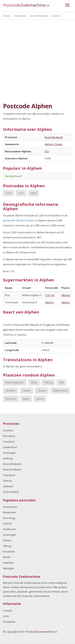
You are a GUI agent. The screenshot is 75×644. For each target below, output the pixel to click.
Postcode (26, 5)
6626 (34, 193)
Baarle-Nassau (15, 382)
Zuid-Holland (11, 492)
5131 (21, 193)
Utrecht (7, 481)
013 (47, 151)
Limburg (8, 458)
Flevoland (9, 436)
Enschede (9, 551)
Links (6, 616)
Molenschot (60, 391)
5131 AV (50, 295)
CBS (12, 271)
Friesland (9, 442)
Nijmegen (9, 568)
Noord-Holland (12, 469)
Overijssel (9, 475)
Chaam (42, 391)
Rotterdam (9, 512)
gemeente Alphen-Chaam (18, 220)
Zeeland (8, 486)
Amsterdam (10, 507)
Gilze (34, 382)
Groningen (9, 453)
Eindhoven (9, 529)
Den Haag (9, 518)
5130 (8, 193)
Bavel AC (11, 399)
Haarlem (8, 563)
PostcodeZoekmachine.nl (41, 632)
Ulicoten (10, 391)
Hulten (26, 391)
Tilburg (48, 382)
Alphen (66, 295)
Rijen (26, 399)
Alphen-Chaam (54, 144)
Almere (7, 540)
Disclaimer (9, 622)
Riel (61, 382)
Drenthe (8, 430)
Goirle (40, 399)
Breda (7, 557)
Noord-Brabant (54, 137)
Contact (8, 610)
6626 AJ (49, 302)
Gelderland (10, 447)
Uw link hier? (13, 176)
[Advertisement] (37, 61)
